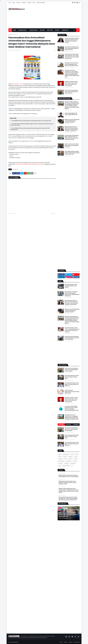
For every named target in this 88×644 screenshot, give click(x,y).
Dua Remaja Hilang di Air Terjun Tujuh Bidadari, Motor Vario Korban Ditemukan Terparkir (72, 330)
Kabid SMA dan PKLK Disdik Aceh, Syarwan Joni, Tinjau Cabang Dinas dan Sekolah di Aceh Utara (72, 56)
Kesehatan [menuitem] (65, 30)
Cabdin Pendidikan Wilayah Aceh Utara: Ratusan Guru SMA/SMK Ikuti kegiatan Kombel (72, 40)
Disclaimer (24, 3)
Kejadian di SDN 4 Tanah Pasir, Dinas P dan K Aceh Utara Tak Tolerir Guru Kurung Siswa (71, 84)
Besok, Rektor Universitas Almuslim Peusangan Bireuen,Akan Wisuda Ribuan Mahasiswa (72, 294)
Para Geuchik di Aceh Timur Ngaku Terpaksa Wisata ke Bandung (72, 384)
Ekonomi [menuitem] (42, 30)
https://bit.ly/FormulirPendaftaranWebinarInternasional (30, 164)
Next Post (53, 213)
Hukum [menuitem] (57, 30)
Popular (61, 424)
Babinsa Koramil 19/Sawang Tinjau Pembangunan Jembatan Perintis (72, 121)
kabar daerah (61, 461)
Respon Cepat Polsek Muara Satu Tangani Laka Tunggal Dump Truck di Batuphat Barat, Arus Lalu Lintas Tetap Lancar (69, 491)
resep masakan (66, 466)
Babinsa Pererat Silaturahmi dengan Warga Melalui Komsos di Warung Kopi (69, 476)
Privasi (34, 3)
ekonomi (71, 459)
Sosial (76, 457)
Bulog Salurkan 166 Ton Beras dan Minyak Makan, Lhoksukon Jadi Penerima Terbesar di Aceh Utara (71, 129)
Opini (77, 454)
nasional (60, 463)
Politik (60, 457)
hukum (76, 459)
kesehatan (69, 461)
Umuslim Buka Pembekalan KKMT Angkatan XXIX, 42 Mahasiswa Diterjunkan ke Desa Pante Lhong (72, 137)
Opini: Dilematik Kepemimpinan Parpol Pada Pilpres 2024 (72, 392)
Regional (70, 457)
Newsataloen (15, 642)
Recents (69, 424)
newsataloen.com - (18, 84)
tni (72, 466)
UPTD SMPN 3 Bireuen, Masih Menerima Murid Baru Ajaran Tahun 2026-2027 (31, 121)
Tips (66, 459)
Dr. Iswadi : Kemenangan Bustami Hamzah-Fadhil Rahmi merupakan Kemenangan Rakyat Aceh (72, 408)
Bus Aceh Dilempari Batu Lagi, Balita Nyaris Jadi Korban (71, 286)
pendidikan (15, 35)
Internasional (66, 454)
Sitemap (18, 3)
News (72, 454)
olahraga (66, 463)
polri (59, 466)
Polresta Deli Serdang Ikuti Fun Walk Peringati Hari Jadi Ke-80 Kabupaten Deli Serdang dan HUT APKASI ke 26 (68, 499)
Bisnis (60, 454)
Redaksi (29, 3)
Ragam (65, 457)
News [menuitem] (15, 30)
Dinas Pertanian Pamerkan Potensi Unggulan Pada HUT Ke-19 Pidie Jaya (72, 338)
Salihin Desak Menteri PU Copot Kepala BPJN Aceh (71, 114)
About (14, 3)
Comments (76, 424)
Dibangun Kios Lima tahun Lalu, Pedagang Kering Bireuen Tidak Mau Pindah (72, 64)
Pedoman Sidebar (41, 3)
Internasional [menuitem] (22, 30)
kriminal (75, 461)
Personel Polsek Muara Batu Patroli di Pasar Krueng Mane (72, 377)
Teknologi (61, 459)
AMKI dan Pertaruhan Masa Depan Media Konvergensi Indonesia (72, 145)
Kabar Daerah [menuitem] (34, 30)
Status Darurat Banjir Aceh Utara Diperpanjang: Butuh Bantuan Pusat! (72, 48)
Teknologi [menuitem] (50, 30)
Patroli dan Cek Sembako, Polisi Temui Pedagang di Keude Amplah (71, 92)
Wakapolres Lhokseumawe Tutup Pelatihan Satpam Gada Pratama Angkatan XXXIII (67, 483)
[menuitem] (10, 30)
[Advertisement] (53, 16)
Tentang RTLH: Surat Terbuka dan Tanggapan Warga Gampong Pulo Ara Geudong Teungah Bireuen (72, 417)
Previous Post (12, 213)
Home (10, 3)
